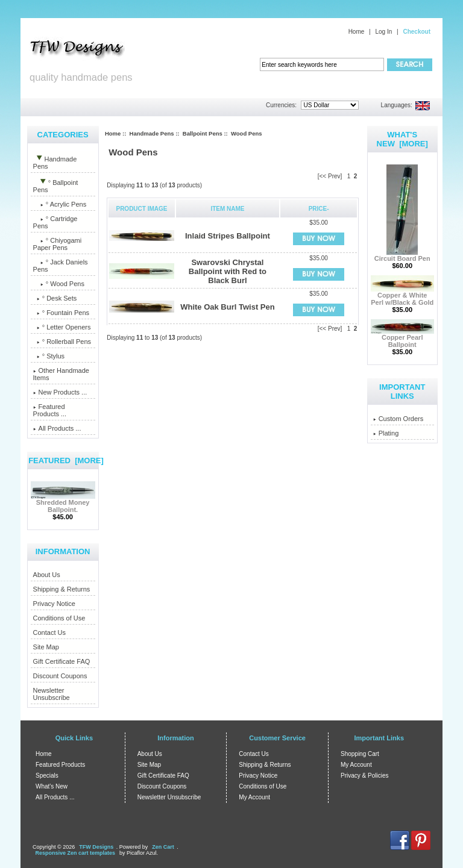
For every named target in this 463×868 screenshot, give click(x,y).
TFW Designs (96, 847)
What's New (52, 786)
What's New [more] (402, 139)
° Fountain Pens (61, 313)
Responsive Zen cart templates (76, 853)
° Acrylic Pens (60, 204)
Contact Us (49, 632)
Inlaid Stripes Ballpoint (228, 236)
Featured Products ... (50, 410)
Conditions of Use (59, 618)
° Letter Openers (62, 327)
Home (357, 32)
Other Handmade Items (61, 374)
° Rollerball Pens (62, 342)
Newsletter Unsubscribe (52, 694)
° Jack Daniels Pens (61, 266)
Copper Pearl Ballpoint (402, 338)
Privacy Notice (54, 604)
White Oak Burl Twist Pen (228, 307)
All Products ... (57, 428)
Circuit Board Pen (402, 255)
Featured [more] (66, 461)
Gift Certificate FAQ (62, 661)
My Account (254, 797)
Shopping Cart (360, 754)
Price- (319, 209)
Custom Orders (398, 419)
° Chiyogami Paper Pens (58, 244)
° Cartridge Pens (55, 222)
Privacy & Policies (364, 776)
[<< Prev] (330, 176)
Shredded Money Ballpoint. (63, 503)
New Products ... (60, 392)
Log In (383, 32)
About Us (47, 575)
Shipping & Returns (62, 589)
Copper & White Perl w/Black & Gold (402, 296)
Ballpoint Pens (203, 133)
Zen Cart (163, 847)
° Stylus (49, 356)
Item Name (227, 209)
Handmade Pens (152, 133)
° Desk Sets (55, 298)
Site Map (46, 647)
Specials (47, 776)
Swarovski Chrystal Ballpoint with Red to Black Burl (228, 271)
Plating (386, 433)
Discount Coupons (60, 676)
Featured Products (60, 765)
